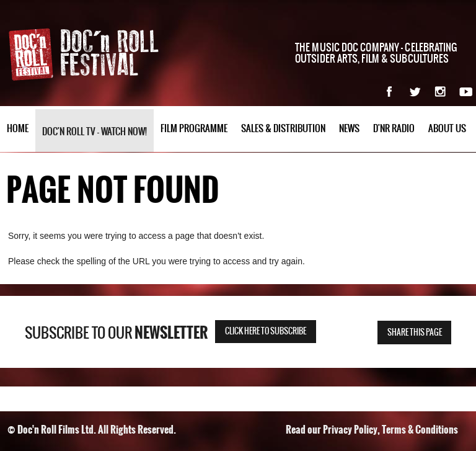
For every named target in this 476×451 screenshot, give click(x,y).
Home (18, 129)
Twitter (415, 92)
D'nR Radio (394, 129)
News (349, 129)
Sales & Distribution (283, 129)
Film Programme (194, 129)
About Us (447, 129)
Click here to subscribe (266, 332)
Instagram (440, 92)
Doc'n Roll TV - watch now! (95, 132)
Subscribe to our (116, 333)
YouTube (466, 92)
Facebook (390, 92)
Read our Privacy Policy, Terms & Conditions (372, 430)
